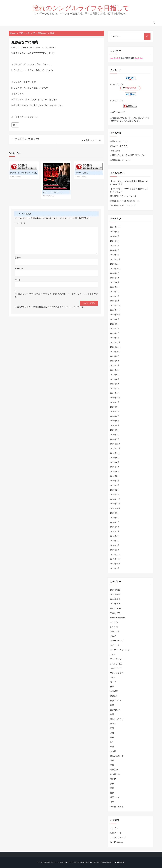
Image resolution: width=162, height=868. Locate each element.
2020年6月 (115, 416)
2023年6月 (115, 282)
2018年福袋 (115, 590)
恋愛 (112, 728)
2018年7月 (115, 522)
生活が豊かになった (119, 141)
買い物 (113, 779)
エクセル (114, 622)
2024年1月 (115, 255)
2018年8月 (115, 518)
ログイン (114, 828)
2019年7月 (115, 467)
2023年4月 (115, 287)
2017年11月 (115, 559)
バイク (113, 654)
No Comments (50, 48)
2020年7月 (115, 411)
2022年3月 (115, 328)
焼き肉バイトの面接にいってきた (24, 171)
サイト (18, 278)
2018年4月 (115, 536)
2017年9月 (115, 568)
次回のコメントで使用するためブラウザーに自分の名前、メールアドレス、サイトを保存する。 (56, 294)
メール (19, 267)
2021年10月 (115, 352)
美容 (112, 765)
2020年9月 (115, 402)
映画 (112, 747)
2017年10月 (115, 564)
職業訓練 (114, 770)
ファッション (116, 659)
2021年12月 (115, 342)
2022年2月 (115, 333)
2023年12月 (115, 259)
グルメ (113, 636)
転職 (112, 788)
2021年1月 (115, 393)
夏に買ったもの (117, 205)
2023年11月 (115, 264)
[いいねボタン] (14, 125)
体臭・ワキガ (116, 701)
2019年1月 (115, 494)
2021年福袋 (115, 604)
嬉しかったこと (117, 719)
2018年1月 (115, 550)
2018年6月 (115, 527)
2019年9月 (115, 458)
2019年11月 (115, 448)
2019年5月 (115, 476)
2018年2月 (115, 545)
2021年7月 (115, 365)
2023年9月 (115, 273)
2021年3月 (115, 384)
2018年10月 (115, 508)
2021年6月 (115, 370)
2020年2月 (115, 435)
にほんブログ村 (117, 84)
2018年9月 (115, 513)
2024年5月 (115, 236)
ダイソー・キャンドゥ (120, 650)
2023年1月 (115, 301)
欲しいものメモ (117, 756)
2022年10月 (115, 315)
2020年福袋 (115, 599)
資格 (112, 784)
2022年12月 (115, 305)
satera (15, 48)
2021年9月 (115, 356)
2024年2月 (115, 250)
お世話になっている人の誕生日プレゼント (128, 155)
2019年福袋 (115, 594)
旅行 (112, 737)
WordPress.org (117, 842)
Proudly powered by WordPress (79, 862)
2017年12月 (115, 554)
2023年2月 (115, 296)
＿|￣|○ (48, 53)
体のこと (114, 696)
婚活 (112, 714)
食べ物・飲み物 (117, 807)
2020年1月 (115, 439)
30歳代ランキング (117, 112)
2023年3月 (115, 292)
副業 (112, 705)
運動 (112, 793)
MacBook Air (116, 608)
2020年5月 (115, 421)
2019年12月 (115, 444)
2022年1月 (115, 338)
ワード (113, 682)
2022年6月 (115, 319)
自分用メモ (115, 774)
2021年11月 (115, 347)
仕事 (112, 687)
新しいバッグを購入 (119, 146)
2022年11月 (115, 310)
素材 (112, 760)
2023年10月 (115, 269)
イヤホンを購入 (82, 171)
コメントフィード (118, 837)
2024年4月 (115, 241)
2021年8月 (115, 361)
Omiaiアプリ (116, 613)
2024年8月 (115, 232)
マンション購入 (117, 673)
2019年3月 (115, 485)
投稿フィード (116, 833)
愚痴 (112, 733)
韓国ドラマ (115, 797)
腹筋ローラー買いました (53, 191)
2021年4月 (115, 379)
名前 (18, 256)
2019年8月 (115, 462)
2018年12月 (115, 499)
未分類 (38, 48)
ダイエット (115, 645)
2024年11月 (115, 227)
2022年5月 (115, 324)
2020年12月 (115, 398)
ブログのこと (116, 668)
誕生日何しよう (117, 196)
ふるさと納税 (116, 664)
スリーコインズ (117, 641)
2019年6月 (115, 471)
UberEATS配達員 (118, 618)
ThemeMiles (119, 862)
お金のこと (115, 631)
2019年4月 (115, 481)
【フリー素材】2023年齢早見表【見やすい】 (129, 181)
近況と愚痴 (115, 151)
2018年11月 (115, 504)
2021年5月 (115, 375)
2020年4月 (115, 425)
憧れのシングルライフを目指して (81, 8)
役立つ (113, 724)
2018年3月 (115, 541)
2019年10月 (115, 453)
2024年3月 (115, 245)
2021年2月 (115, 388)
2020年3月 (115, 430)
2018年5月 (115, 531)
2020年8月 (115, 407)
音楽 (112, 802)
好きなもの (115, 710)
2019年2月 (115, 490)
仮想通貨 (114, 691)
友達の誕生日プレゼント (121, 160)
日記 (112, 742)
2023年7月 (115, 278)
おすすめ (114, 627)
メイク (113, 677)
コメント (20, 222)
